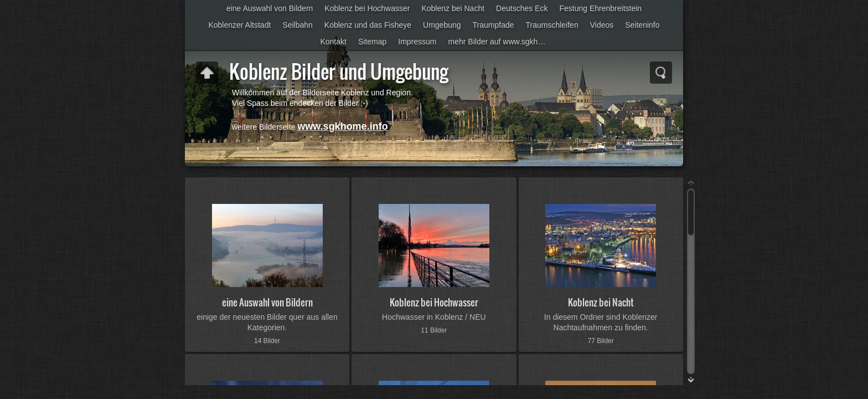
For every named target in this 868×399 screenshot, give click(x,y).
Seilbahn (298, 25)
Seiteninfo (642, 25)
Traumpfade (494, 25)
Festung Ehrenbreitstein (600, 8)
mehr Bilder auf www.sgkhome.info (501, 42)
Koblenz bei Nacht (453, 8)
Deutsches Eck (522, 8)
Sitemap (372, 42)
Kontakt (333, 42)
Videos (602, 25)
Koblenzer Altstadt (239, 25)
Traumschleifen (552, 25)
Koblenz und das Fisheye (368, 25)
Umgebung (442, 25)
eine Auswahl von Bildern (270, 8)
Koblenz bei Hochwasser (367, 8)
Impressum (417, 42)
